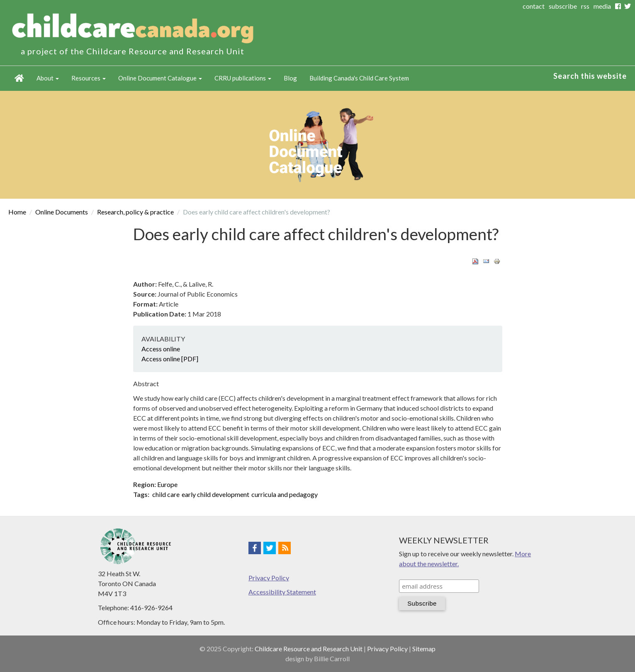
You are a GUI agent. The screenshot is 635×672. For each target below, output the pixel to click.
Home (19, 78)
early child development (215, 494)
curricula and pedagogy (285, 494)
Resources (89, 78)
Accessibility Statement (282, 592)
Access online (161, 349)
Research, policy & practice (135, 212)
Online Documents (62, 212)
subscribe (563, 6)
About (48, 78)
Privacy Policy (269, 578)
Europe (167, 484)
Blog (290, 78)
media (602, 6)
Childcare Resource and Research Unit (309, 649)
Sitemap (424, 649)
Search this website (590, 76)
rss (585, 6)
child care (166, 494)
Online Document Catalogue (160, 78)
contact (534, 6)
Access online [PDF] (170, 359)
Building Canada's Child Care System (359, 78)
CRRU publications (243, 78)
